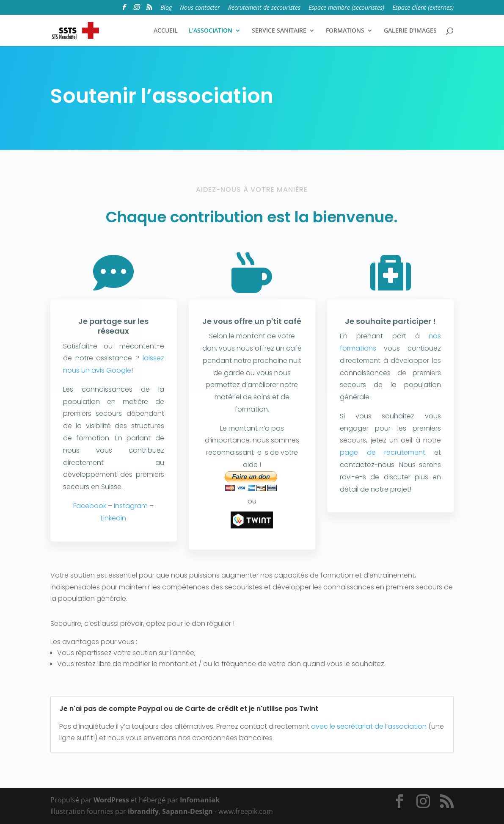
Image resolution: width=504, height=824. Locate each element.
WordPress (111, 800)
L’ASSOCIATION (211, 31)
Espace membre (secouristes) (346, 8)
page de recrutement (383, 452)
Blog (166, 8)
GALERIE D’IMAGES (410, 31)
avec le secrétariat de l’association (369, 726)
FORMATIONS (345, 31)
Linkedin (113, 518)
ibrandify (143, 811)
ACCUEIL (166, 31)
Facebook (90, 506)
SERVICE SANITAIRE (279, 31)
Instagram (131, 506)
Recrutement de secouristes (264, 8)
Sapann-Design (187, 811)
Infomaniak (200, 800)
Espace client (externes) (423, 8)
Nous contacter (200, 8)
